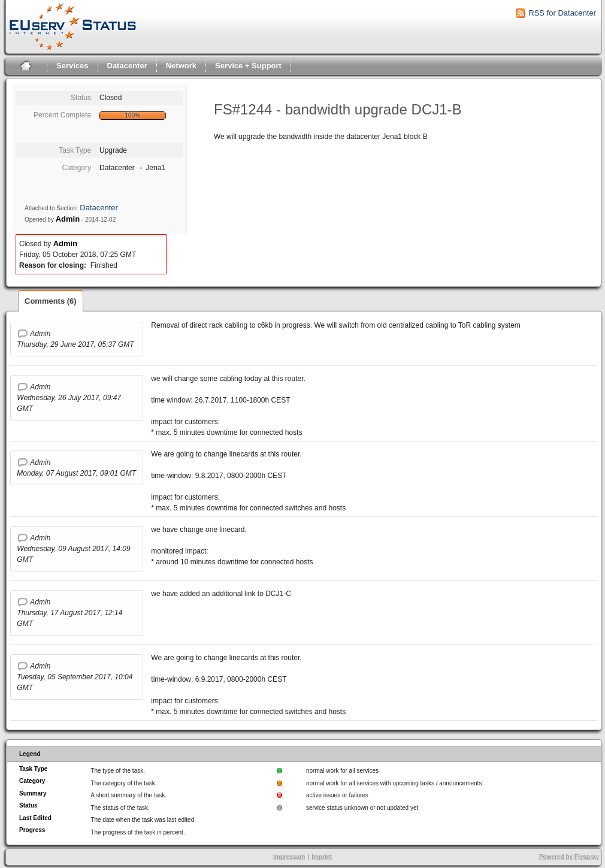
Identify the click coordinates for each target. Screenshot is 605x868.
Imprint (322, 857)
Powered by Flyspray (569, 857)
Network (181, 66)
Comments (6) (51, 301)
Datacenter (127, 66)
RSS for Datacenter (562, 13)
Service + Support (248, 66)
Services (72, 66)
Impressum (289, 857)
